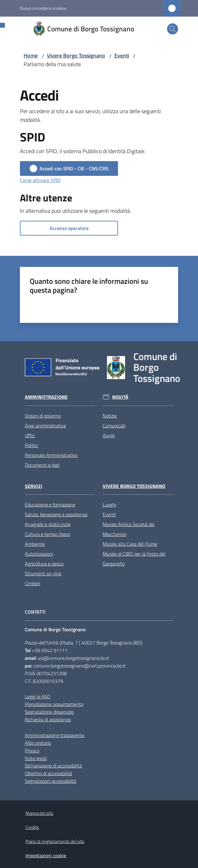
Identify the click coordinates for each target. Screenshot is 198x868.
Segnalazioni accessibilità (50, 781)
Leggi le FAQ (38, 696)
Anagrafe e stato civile (48, 524)
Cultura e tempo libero (47, 534)
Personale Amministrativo (51, 455)
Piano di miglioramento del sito (55, 841)
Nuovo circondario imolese (43, 8)
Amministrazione (46, 397)
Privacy (32, 751)
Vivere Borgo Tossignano (76, 55)
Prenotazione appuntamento (54, 704)
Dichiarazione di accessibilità (53, 766)
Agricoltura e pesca (44, 564)
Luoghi (109, 505)
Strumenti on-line (43, 573)
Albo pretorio (38, 743)
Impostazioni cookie (46, 855)
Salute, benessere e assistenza (56, 514)
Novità (120, 397)
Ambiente (35, 544)
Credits (32, 827)
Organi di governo (43, 416)
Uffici (30, 435)
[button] (173, 29)
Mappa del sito (39, 813)
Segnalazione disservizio (49, 712)
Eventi (122, 55)
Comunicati (114, 426)
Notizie (110, 416)
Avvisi (109, 435)
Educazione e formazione (50, 505)
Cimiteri (32, 583)
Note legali (36, 758)
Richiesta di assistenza (48, 719)
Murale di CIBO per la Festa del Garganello (134, 559)
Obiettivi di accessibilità (48, 773)
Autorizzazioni (39, 554)
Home (31, 55)
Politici (31, 445)
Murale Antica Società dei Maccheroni (129, 529)
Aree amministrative (46, 426)
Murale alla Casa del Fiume (130, 544)
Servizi (34, 486)
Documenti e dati (42, 465)
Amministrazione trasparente (55, 735)
